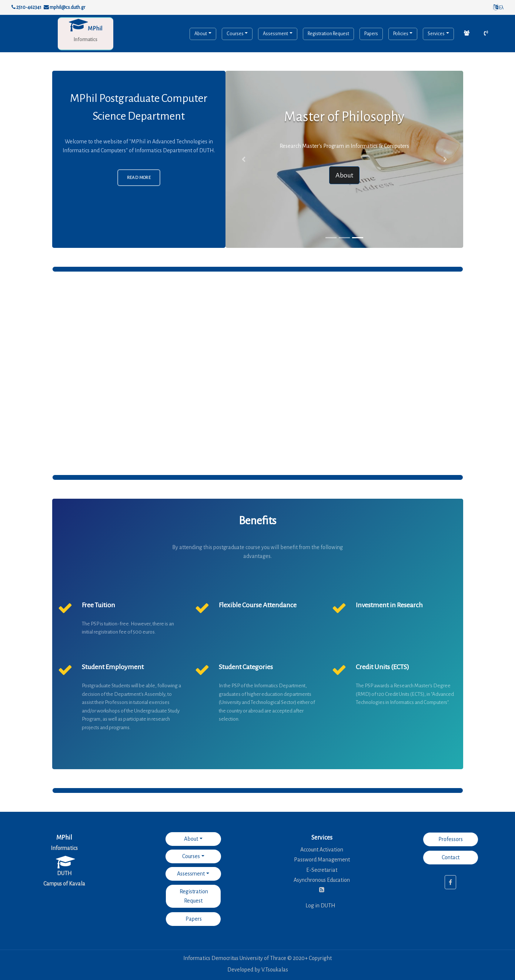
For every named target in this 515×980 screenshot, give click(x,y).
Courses (235, 34)
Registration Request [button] (193, 896)
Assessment (275, 34)
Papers (371, 34)
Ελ (498, 8)
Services (436, 34)
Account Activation (322, 850)
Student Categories (246, 667)
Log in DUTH (320, 906)
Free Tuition (98, 605)
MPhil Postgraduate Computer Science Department (139, 107)
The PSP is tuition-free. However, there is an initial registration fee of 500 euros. (128, 628)
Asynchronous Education (322, 880)
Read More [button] (139, 178)
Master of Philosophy (344, 117)
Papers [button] (193, 919)
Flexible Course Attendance (258, 605)
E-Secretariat (322, 870)
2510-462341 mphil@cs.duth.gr (48, 7)
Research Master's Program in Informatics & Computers (344, 146)
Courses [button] (191, 856)
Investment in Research (389, 605)
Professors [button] (451, 839)
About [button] (344, 175)
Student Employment (113, 667)
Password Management (322, 860)
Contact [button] (451, 857)
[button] (243, 159)
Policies (401, 34)
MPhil (95, 29)
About (201, 34)
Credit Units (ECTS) (382, 667)
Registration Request (328, 34)
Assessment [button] (191, 874)
